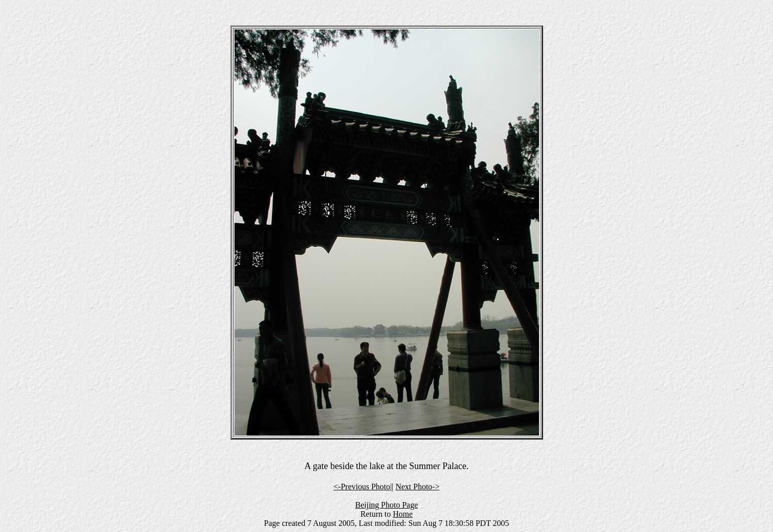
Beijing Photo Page (387, 505)
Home (403, 514)
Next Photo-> (417, 487)
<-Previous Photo (362, 487)
